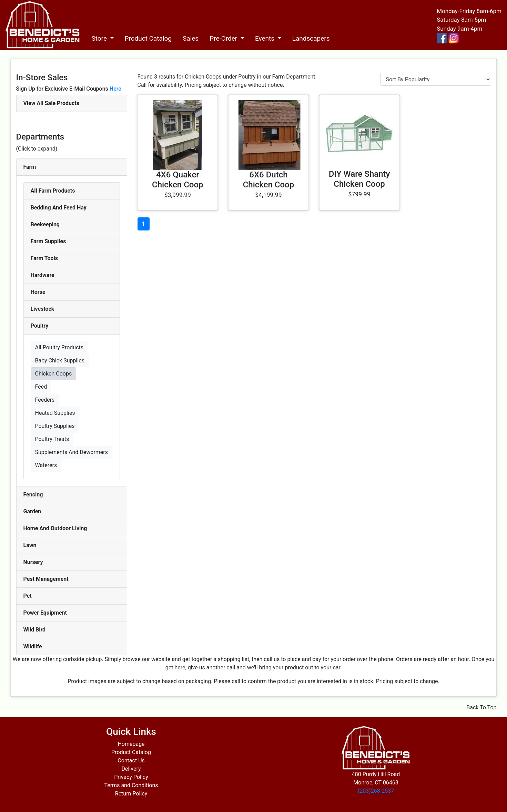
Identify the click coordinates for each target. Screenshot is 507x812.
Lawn (30, 545)
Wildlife (33, 646)
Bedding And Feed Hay (59, 208)
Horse (38, 292)
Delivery (131, 769)
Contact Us (131, 760)
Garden (32, 511)
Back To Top (481, 707)
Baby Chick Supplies (60, 361)
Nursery (33, 562)
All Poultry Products (59, 347)
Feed (41, 387)
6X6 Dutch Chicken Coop (269, 180)
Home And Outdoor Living (55, 528)
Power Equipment (45, 613)
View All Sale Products (51, 103)
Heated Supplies (55, 413)
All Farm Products (53, 191)
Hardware (43, 275)
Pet (28, 596)
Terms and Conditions (131, 785)
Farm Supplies (48, 241)
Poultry (40, 326)
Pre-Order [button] (224, 38)
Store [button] (100, 38)
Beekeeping (45, 224)
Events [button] (266, 38)
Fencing (33, 495)
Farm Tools (44, 258)
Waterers (46, 465)
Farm (30, 167)
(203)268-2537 (376, 791)
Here (115, 89)
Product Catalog (148, 38)
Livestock (43, 309)
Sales (191, 38)
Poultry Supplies (55, 426)
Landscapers (311, 38)
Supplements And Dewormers (72, 452)
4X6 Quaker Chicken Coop (178, 180)
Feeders (45, 400)
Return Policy (131, 794)
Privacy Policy (131, 777)
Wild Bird (35, 630)
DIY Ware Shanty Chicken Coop (359, 179)
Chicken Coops (54, 374)
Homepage (131, 744)
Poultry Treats (52, 439)
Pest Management (46, 579)
